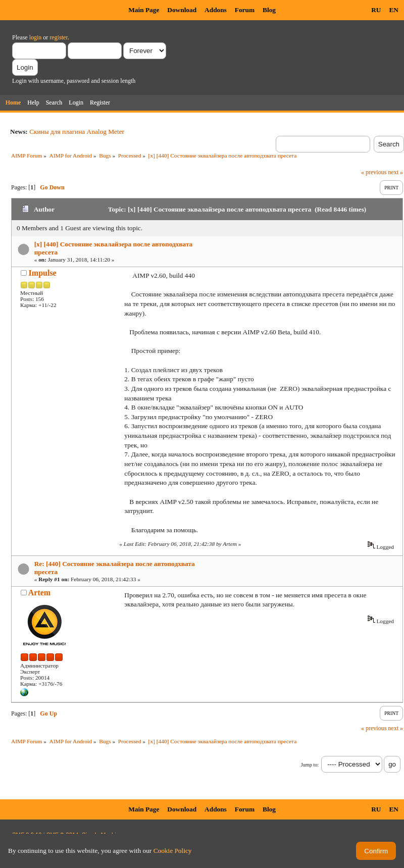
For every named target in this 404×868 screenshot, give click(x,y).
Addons (216, 10)
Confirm (376, 851)
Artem (39, 593)
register (58, 37)
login (36, 37)
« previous (374, 172)
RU (376, 10)
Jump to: (310, 765)
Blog (269, 10)
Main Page (144, 10)
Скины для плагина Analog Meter (77, 132)
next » (395, 172)
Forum (245, 10)
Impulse (43, 273)
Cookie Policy (173, 851)
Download (182, 10)
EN (394, 10)
